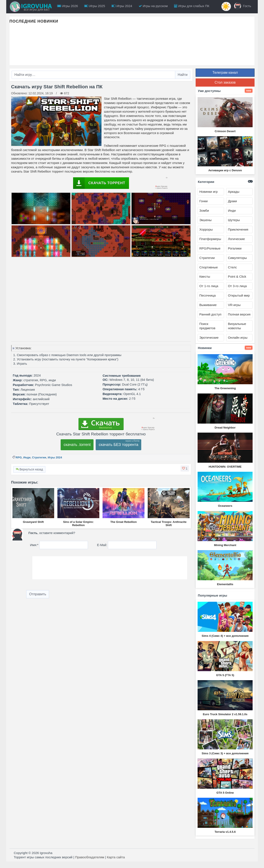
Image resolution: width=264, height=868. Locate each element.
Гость (243, 6)
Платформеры (210, 239)
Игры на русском (153, 6)
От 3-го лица (237, 286)
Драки (232, 201)
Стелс (232, 267)
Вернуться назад (29, 469)
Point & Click (237, 276)
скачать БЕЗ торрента (118, 445)
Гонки (203, 201)
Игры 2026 (68, 6)
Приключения (238, 229)
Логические (236, 239)
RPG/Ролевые (210, 248)
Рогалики (235, 248)
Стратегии (39, 457)
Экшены (205, 220)
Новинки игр (208, 192)
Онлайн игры (238, 338)
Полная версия (239, 314)
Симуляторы (237, 258)
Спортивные (209, 267)
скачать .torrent (77, 445)
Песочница (207, 295)
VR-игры (234, 305)
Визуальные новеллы (237, 326)
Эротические (209, 338)
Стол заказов (225, 82)
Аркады (234, 192)
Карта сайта (116, 857)
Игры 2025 (95, 6)
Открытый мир (239, 295)
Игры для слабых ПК (192, 6)
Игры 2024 (122, 6)
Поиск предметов (207, 326)
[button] (185, 468)
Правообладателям (90, 857)
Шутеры (234, 220)
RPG (19, 457)
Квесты (205, 276)
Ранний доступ (210, 314)
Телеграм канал (225, 73)
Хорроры (206, 229)
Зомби (204, 210)
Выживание (208, 305)
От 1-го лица (209, 286)
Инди (27, 457)
